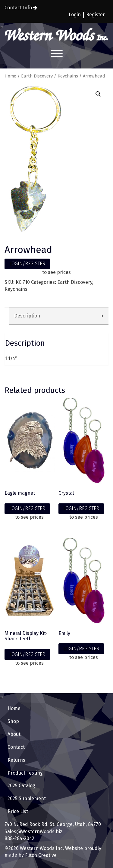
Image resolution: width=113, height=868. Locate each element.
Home (10, 76)
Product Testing (25, 773)
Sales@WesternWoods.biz (33, 832)
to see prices (56, 272)
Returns (16, 760)
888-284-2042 (19, 838)
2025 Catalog (21, 786)
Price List (18, 811)
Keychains (68, 76)
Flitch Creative (40, 855)
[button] (98, 94)
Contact (16, 747)
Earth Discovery (37, 76)
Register (96, 15)
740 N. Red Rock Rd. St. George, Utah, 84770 (53, 824)
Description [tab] (27, 316)
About (14, 734)
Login (75, 15)
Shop (13, 721)
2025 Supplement (27, 798)
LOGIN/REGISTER (27, 264)
